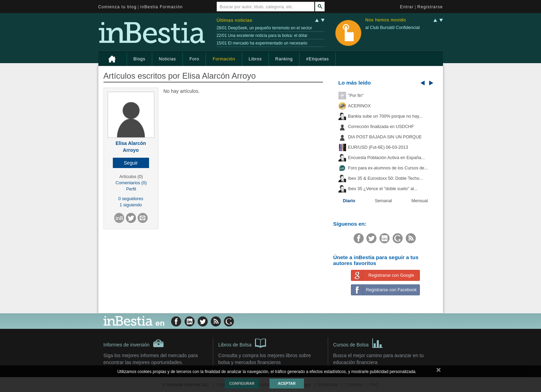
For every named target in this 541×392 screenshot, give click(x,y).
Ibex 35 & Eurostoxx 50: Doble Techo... (386, 178)
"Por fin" (356, 96)
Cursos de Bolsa (358, 343)
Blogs (140, 59)
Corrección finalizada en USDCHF (381, 127)
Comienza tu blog (118, 7)
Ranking (284, 59)
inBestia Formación (162, 7)
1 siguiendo (131, 205)
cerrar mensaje (439, 371)
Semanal (383, 201)
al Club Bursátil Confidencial (393, 28)
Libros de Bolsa (242, 343)
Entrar (407, 7)
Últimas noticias (235, 20)
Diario (349, 201)
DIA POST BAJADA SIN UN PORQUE (385, 137)
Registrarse (430, 7)
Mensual (420, 201)
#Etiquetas (317, 59)
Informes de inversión (134, 343)
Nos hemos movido (386, 20)
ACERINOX (360, 106)
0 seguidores (131, 199)
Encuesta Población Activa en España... (387, 158)
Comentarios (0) (131, 183)
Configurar (242, 383)
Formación (224, 59)
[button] (131, 163)
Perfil (131, 189)
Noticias (167, 59)
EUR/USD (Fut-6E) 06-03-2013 (378, 147)
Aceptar (287, 383)
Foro (194, 59)
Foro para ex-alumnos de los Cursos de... (388, 168)
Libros (255, 59)
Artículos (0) (131, 177)
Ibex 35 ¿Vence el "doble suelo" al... (383, 189)
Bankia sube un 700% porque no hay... (385, 116)
